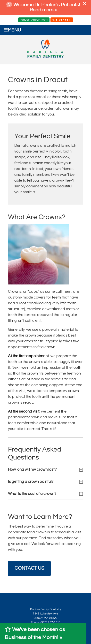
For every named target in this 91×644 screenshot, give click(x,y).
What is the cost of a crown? (32, 494)
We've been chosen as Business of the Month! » (35, 633)
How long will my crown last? (32, 470)
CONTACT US (29, 568)
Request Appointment (34, 20)
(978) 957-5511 (62, 20)
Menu (12, 30)
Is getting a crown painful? (31, 482)
